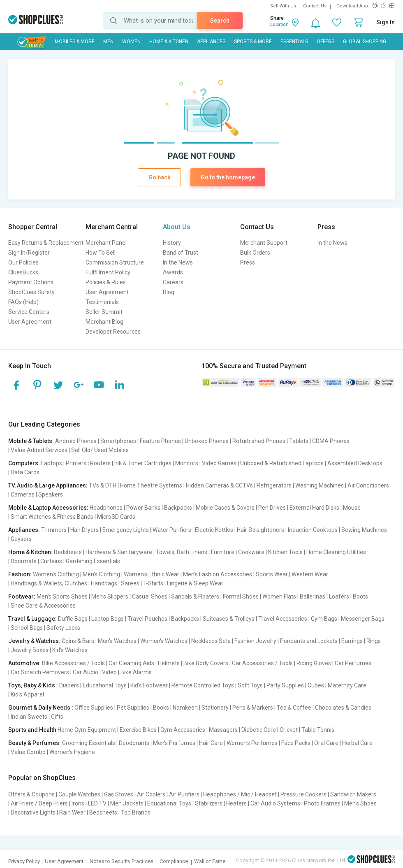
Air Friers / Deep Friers (39, 803)
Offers (325, 42)
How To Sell (101, 253)
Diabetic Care (259, 730)
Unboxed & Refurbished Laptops (282, 463)
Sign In (386, 22)
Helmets (169, 663)
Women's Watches (164, 641)
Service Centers (29, 312)
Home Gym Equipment (87, 730)
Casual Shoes (150, 596)
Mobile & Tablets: (31, 441)
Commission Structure (115, 262)
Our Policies (23, 262)
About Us (177, 227)
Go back (159, 177)
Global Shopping (365, 42)
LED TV (97, 803)
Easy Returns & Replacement (46, 243)
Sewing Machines (364, 530)
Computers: (24, 463)
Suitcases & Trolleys (229, 619)
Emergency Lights (126, 530)
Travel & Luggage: (32, 619)
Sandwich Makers (353, 794)
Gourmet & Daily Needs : (41, 708)
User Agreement (30, 322)
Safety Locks (63, 628)
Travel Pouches (147, 619)
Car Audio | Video (95, 672)
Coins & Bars (78, 641)
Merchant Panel (106, 243)
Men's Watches (117, 641)
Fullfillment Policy (108, 272)
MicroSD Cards (116, 517)
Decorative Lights (33, 812)
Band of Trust (181, 253)
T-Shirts (153, 583)
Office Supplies (94, 708)
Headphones (106, 508)
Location (279, 24)
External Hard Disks (314, 508)
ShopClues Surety (31, 292)
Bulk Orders (255, 253)
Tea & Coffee (294, 708)
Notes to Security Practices (122, 861)
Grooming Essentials (89, 743)
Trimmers (54, 530)
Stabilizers (209, 803)
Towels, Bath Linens (182, 552)
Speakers (51, 494)
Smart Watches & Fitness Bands (52, 517)
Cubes (316, 685)
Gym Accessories (183, 730)
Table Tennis (318, 730)
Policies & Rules (106, 282)
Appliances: (24, 530)
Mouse (352, 508)
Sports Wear (272, 574)
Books (161, 708)
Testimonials (102, 302)
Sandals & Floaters (195, 596)
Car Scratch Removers (40, 672)
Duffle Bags (73, 619)
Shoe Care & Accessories (43, 606)
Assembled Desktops (355, 463)
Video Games (219, 463)
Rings (374, 641)
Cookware (251, 552)
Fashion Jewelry (255, 641)
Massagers (223, 730)
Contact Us (315, 6)
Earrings (352, 641)
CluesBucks (23, 272)
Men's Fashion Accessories (218, 574)
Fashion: (20, 574)
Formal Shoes (241, 596)
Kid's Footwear (149, 685)
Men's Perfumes (174, 743)
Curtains (51, 561)
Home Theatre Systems (151, 485)
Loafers (339, 596)
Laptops (52, 463)
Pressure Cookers (303, 794)
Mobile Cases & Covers (225, 508)
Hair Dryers (85, 530)
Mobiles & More (75, 42)
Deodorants (134, 743)
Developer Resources (113, 332)
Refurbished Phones (259, 441)
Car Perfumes (353, 663)
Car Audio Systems (275, 803)
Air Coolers (151, 794)
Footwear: (22, 596)
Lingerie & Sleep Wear (195, 583)
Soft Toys (250, 685)
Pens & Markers (253, 708)
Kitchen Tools (285, 552)
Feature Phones (160, 441)
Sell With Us (283, 6)
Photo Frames (322, 803)
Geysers (21, 539)
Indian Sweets (29, 717)
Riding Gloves (314, 663)
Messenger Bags (363, 619)
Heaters (236, 803)
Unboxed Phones (207, 441)
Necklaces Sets (211, 641)
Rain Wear (72, 812)
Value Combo (28, 752)
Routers (100, 463)
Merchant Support (264, 243)
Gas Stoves (119, 794)
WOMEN (131, 42)
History (172, 243)
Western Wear (310, 574)
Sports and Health (32, 730)
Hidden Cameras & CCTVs (219, 485)
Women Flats (279, 596)
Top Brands (136, 812)
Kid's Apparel (27, 694)
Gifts (57, 717)
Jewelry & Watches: (34, 641)
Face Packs (296, 743)
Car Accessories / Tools (262, 663)
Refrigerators (274, 485)
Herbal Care (357, 743)
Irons (78, 803)
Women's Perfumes (252, 743)
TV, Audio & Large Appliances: (48, 485)
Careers (173, 282)
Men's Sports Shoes (62, 596)
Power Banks (143, 508)
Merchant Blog (104, 322)
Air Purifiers (184, 794)
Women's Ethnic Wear (152, 574)
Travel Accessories (283, 619)
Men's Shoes (360, 803)
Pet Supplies (133, 708)
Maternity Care (347, 685)
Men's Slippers (110, 596)
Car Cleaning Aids (131, 663)
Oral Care (326, 743)
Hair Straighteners (261, 530)
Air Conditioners (368, 485)
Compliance (174, 861)
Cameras (23, 494)
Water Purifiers (172, 530)
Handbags (104, 583)
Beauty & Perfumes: (35, 743)
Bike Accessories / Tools (73, 663)
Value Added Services (39, 450)
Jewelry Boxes (30, 650)
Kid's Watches (70, 650)
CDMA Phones (331, 441)
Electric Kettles (214, 530)
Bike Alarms (136, 672)
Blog (169, 292)
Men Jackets (127, 803)
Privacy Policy (24, 861)
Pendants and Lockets (309, 641)
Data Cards (25, 472)
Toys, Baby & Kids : (33, 685)
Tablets (299, 441)
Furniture (223, 552)
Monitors (187, 463)
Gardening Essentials (93, 561)
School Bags (27, 628)
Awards (173, 272)
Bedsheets (68, 552)
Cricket (289, 730)
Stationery (215, 708)
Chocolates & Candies (343, 708)
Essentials (294, 42)
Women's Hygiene (72, 752)
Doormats (24, 561)
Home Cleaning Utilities (336, 552)
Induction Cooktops (313, 530)
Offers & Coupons (31, 794)
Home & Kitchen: (30, 552)
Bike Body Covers (206, 663)
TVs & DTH (103, 485)
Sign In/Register (29, 253)
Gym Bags (324, 619)
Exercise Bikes (138, 730)
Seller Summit (104, 312)
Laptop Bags (108, 619)
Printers (76, 463)
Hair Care (211, 743)
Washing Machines (320, 485)
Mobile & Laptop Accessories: (48, 508)
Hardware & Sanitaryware (119, 552)
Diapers (69, 685)
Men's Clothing (101, 574)
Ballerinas (313, 596)
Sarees (130, 583)
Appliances (211, 42)
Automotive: (24, 663)
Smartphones (118, 441)
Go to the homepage (228, 177)
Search (220, 21)
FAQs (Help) (23, 302)
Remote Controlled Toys (203, 685)
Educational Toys (105, 685)
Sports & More (253, 42)
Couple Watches (79, 794)
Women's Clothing (56, 574)
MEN (108, 42)
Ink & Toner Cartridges (143, 463)
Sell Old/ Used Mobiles (100, 450)
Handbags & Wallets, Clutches (49, 583)
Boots (360, 596)
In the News (178, 262)
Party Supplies (285, 685)
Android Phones (76, 441)
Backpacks (178, 508)
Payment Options (31, 282)
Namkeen (185, 708)
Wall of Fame (210, 861)
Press (248, 262)
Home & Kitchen (169, 42)
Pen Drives (272, 508)
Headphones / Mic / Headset (240, 794)
